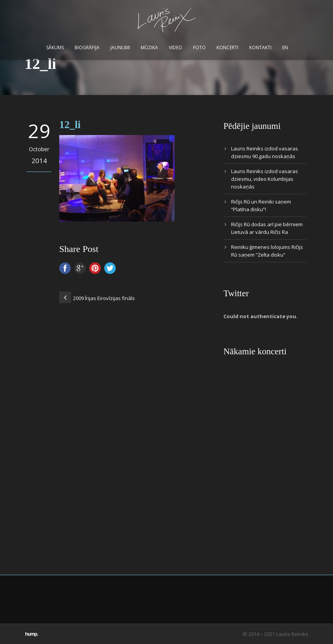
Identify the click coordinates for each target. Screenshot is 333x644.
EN (285, 48)
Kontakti (260, 48)
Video (176, 48)
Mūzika (149, 48)
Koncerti (227, 48)
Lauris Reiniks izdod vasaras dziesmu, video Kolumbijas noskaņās (265, 179)
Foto (199, 48)
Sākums (55, 48)
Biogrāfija (87, 48)
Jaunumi (120, 48)
